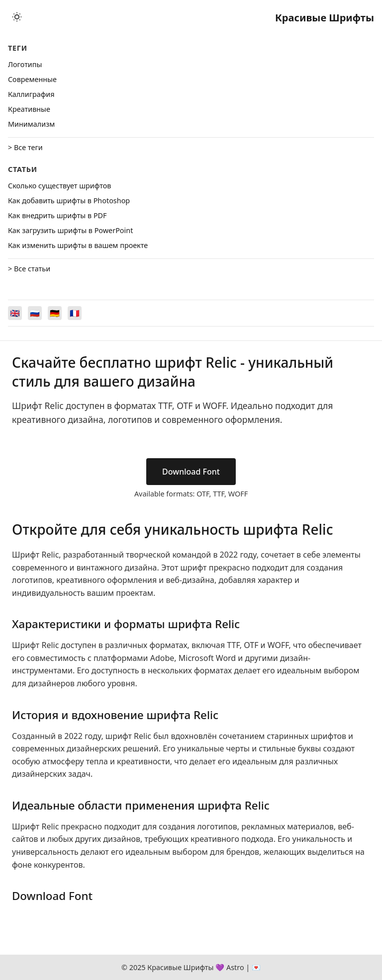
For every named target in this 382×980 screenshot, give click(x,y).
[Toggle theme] (17, 18)
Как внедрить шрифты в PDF (57, 215)
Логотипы (25, 64)
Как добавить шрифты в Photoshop (69, 201)
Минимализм (31, 124)
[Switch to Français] (75, 313)
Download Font (191, 472)
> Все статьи (29, 269)
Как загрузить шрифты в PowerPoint (70, 230)
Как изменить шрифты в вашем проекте (78, 245)
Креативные (29, 109)
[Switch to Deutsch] (55, 313)
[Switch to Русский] (35, 313)
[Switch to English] (15, 313)
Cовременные (32, 79)
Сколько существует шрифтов (59, 186)
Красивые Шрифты (325, 18)
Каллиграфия (31, 94)
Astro (235, 967)
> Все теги (25, 147)
